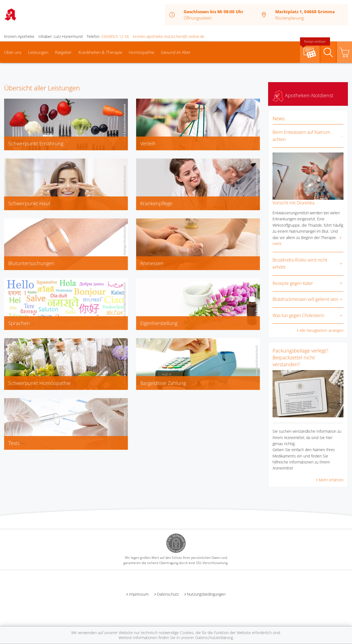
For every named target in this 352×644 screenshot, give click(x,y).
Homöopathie (141, 52)
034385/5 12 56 (115, 36)
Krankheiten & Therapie (100, 52)
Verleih (148, 143)
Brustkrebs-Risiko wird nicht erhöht (300, 263)
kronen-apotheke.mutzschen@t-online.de (169, 36)
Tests (14, 443)
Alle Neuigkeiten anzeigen (321, 330)
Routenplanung (290, 18)
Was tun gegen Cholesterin (298, 315)
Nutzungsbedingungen (206, 594)
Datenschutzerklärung (214, 638)
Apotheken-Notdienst (303, 95)
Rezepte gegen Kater (293, 283)
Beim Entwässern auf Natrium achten (301, 136)
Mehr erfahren (331, 480)
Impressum (139, 594)
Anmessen (152, 263)
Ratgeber (63, 52)
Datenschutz (168, 594)
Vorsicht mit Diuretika (293, 203)
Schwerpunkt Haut (29, 203)
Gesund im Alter (176, 52)
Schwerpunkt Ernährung (36, 143)
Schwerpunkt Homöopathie (39, 383)
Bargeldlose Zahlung (163, 383)
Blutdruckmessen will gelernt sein (305, 299)
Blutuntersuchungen (31, 263)
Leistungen (38, 52)
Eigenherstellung (159, 323)
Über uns (13, 52)
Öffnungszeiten (198, 18)
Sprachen (19, 323)
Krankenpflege (156, 203)
